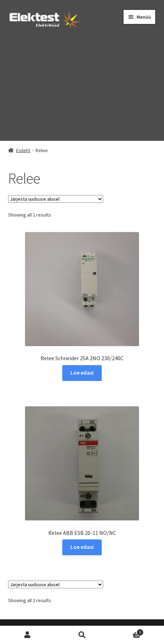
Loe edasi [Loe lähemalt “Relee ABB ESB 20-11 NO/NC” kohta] (82, 547)
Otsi (82, 635)
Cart (127, 631)
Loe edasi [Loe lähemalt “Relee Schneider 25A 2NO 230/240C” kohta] (82, 373)
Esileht (23, 150)
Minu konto (27, 635)
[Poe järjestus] (56, 199)
